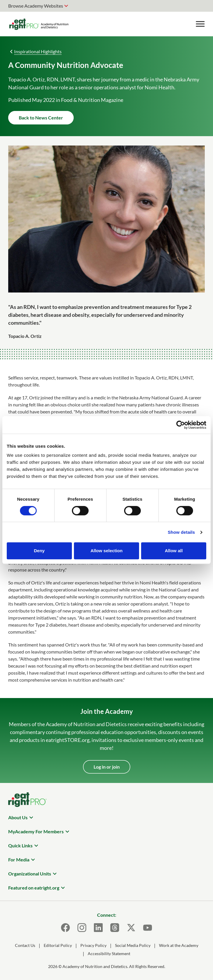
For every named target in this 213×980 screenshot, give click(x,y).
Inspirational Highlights (38, 51)
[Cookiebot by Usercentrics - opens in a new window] (181, 425)
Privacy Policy (93, 945)
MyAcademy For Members (36, 831)
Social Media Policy (133, 945)
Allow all (174, 551)
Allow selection (106, 551)
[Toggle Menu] (200, 24)
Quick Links (20, 845)
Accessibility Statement (109, 954)
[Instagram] (82, 928)
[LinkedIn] (98, 928)
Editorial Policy (58, 945)
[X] (131, 928)
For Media (19, 860)
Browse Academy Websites (36, 6)
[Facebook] (65, 928)
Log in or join (107, 767)
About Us (18, 817)
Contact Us (25, 945)
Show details (181, 532)
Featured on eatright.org (34, 888)
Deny (39, 551)
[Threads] (115, 928)
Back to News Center (41, 118)
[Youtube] (148, 928)
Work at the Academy (179, 945)
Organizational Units (30, 874)
